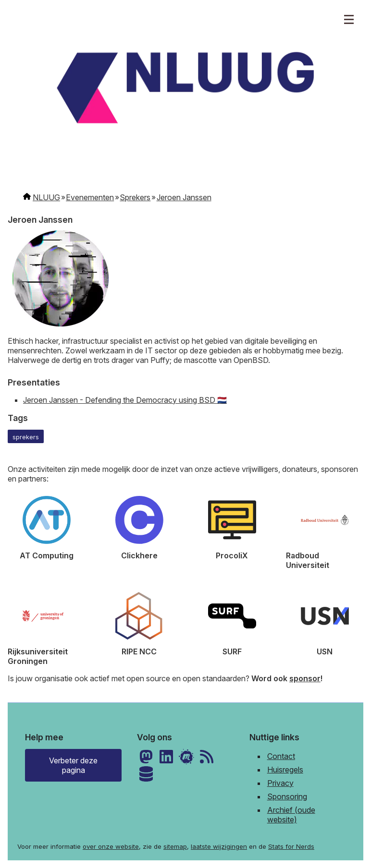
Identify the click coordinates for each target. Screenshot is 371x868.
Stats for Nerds (291, 846)
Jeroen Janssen (184, 197)
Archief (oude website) (291, 815)
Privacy (280, 783)
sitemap (175, 846)
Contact (281, 756)
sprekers (26, 437)
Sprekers (135, 197)
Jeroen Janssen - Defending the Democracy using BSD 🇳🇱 (125, 400)
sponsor (305, 678)
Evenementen (90, 197)
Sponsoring (287, 796)
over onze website (111, 846)
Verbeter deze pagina (73, 765)
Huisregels (285, 770)
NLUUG (46, 197)
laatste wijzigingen (219, 846)
